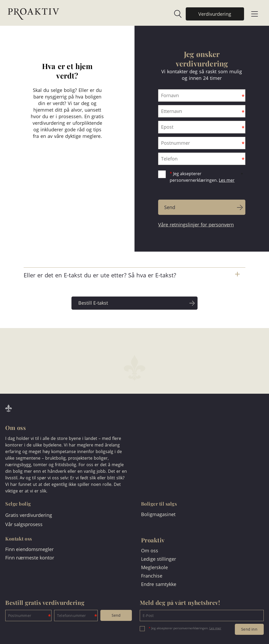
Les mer (227, 180)
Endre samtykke (159, 584)
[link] (175, 14)
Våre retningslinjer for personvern (196, 225)
